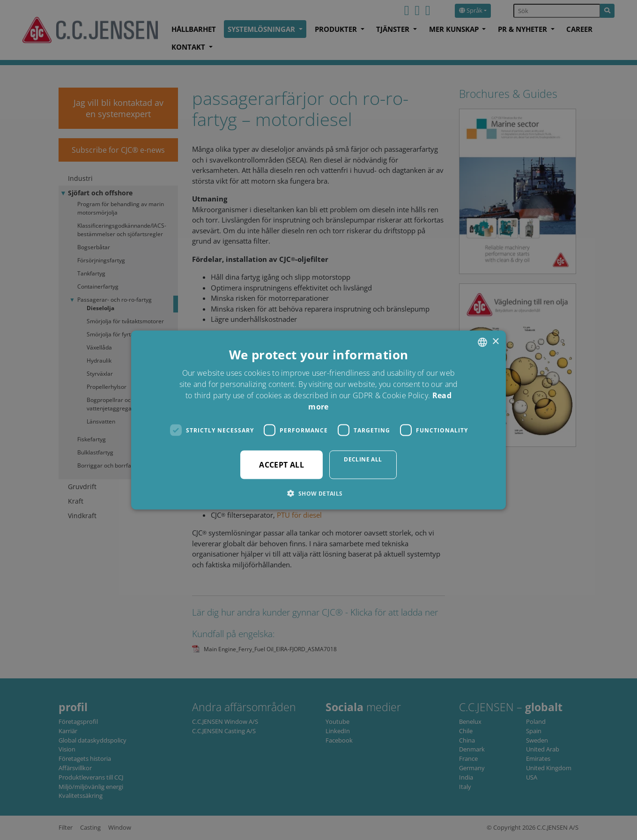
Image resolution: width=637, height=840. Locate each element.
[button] (318, 493)
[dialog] (318, 420)
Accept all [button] (281, 465)
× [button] (495, 342)
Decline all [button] (363, 459)
